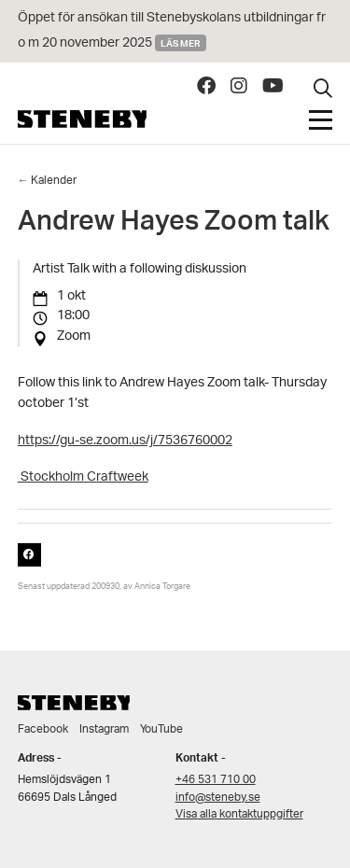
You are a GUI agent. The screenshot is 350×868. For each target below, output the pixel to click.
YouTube (161, 729)
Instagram (104, 729)
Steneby (82, 119)
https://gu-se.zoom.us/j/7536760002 (125, 441)
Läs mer (181, 43)
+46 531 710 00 (216, 780)
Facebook (43, 729)
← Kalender (48, 181)
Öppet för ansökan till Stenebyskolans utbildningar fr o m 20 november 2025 (172, 31)
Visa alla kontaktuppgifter (239, 814)
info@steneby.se (218, 798)
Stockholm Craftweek (83, 477)
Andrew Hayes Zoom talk (174, 225)
